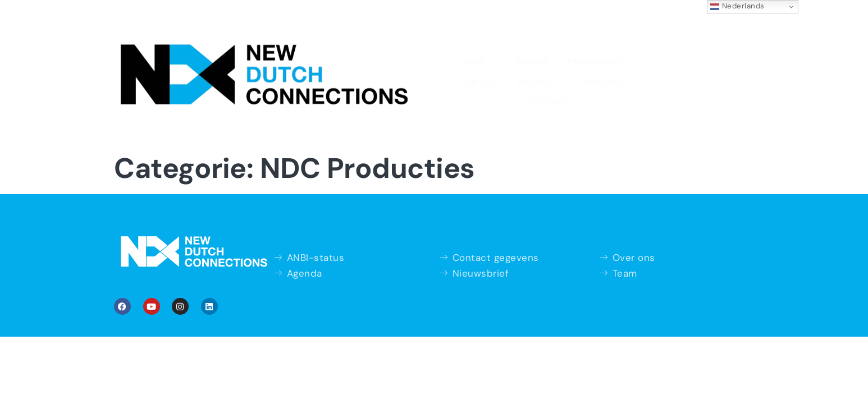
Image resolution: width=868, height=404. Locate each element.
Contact (626, 28)
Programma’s (385, 27)
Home (273, 27)
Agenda (320, 28)
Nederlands (737, 6)
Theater (451, 28)
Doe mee (504, 27)
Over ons (567, 27)
